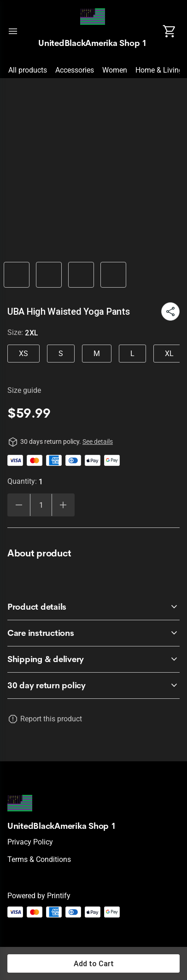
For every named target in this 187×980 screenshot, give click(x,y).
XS (23, 354)
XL (169, 354)
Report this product (51, 719)
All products (28, 70)
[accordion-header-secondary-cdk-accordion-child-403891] (93, 633)
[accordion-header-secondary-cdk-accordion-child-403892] (93, 659)
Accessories (75, 70)
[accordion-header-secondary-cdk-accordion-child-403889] (93, 685)
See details (98, 442)
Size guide (24, 390)
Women (115, 70)
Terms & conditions (39, 859)
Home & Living (159, 70)
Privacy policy (30, 842)
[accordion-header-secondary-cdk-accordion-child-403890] (93, 607)
